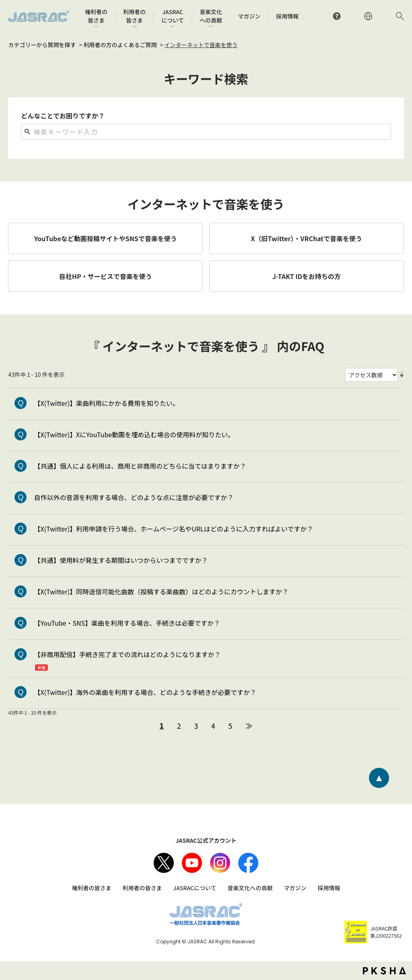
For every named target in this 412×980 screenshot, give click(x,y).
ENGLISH (368, 16)
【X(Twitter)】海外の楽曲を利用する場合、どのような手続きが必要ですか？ (145, 692)
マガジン (295, 888)
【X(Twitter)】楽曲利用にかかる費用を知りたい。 (106, 403)
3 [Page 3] (196, 726)
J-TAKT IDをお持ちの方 (307, 276)
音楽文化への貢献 (250, 888)
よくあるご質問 (337, 16)
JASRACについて (195, 888)
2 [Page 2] (179, 726)
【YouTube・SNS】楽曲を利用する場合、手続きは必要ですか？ (127, 623)
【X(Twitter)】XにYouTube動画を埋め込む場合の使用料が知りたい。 (134, 434)
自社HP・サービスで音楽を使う (106, 276)
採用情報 (329, 888)
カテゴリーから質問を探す (42, 45)
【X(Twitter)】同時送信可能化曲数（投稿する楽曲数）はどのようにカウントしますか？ (161, 591)
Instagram (220, 863)
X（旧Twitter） (164, 863)
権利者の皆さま (91, 888)
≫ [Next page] (249, 726)
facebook (248, 863)
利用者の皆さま (142, 888)
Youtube (192, 863)
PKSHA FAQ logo (384, 971)
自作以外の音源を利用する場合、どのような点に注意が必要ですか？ (134, 497)
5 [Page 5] (230, 726)
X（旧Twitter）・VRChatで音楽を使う (307, 238)
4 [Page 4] (213, 726)
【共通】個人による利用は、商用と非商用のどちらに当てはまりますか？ (140, 466)
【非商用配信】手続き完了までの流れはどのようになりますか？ (127, 654)
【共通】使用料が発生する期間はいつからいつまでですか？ (121, 560)
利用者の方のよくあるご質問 (120, 45)
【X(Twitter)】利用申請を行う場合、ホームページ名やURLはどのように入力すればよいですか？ (173, 529)
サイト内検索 (400, 16)
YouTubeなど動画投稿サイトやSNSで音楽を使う (106, 238)
